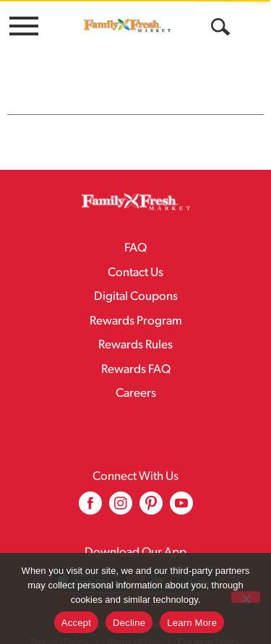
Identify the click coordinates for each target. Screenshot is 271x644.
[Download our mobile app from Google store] (182, 551)
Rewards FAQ (136, 341)
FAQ (135, 219)
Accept (76, 623)
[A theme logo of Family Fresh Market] (127, 25)
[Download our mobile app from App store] (89, 551)
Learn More (192, 623)
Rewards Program (136, 292)
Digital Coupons (136, 268)
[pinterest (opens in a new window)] (151, 480)
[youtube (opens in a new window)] (181, 480)
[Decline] (246, 597)
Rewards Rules (135, 316)
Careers (136, 365)
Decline (129, 623)
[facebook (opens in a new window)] (90, 480)
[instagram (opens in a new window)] (121, 480)
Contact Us (135, 244)
